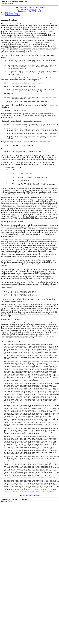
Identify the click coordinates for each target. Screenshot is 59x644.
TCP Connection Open (13, 15)
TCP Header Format (12, 13)
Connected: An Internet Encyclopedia (31, 7)
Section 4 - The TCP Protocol (31, 11)
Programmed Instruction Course (31, 9)
